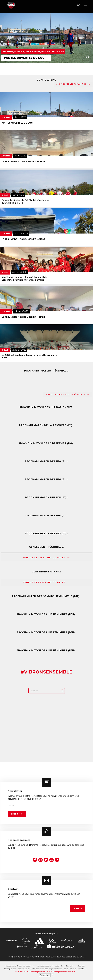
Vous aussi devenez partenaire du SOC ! (65, 957)
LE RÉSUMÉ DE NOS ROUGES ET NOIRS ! (23, 161)
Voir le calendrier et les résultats (67, 394)
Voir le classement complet (46, 558)
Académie (6, 117)
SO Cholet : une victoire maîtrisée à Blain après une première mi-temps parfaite (24, 279)
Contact (78, 908)
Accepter (45, 975)
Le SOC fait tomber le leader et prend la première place (29, 356)
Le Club (5, 195)
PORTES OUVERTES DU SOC (17, 123)
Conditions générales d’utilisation (62, 972)
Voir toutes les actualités (73, 84)
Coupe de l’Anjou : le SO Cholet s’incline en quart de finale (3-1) (25, 202)
